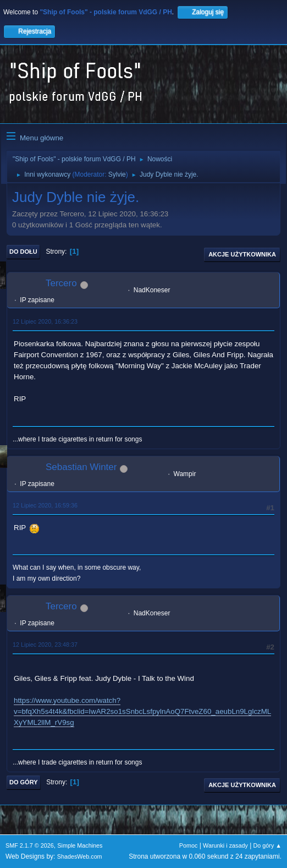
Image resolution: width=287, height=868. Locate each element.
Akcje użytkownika (242, 254)
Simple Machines (80, 845)
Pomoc (189, 845)
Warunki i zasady (225, 845)
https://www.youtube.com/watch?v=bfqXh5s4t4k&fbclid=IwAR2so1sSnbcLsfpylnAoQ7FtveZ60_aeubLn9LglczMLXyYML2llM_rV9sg (142, 711)
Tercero (61, 283)
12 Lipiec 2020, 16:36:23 (45, 321)
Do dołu (23, 252)
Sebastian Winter (81, 467)
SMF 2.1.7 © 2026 (30, 845)
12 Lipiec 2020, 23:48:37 (45, 645)
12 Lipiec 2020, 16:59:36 (45, 505)
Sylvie (117, 174)
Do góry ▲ (267, 845)
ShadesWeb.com (80, 856)
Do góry (24, 782)
